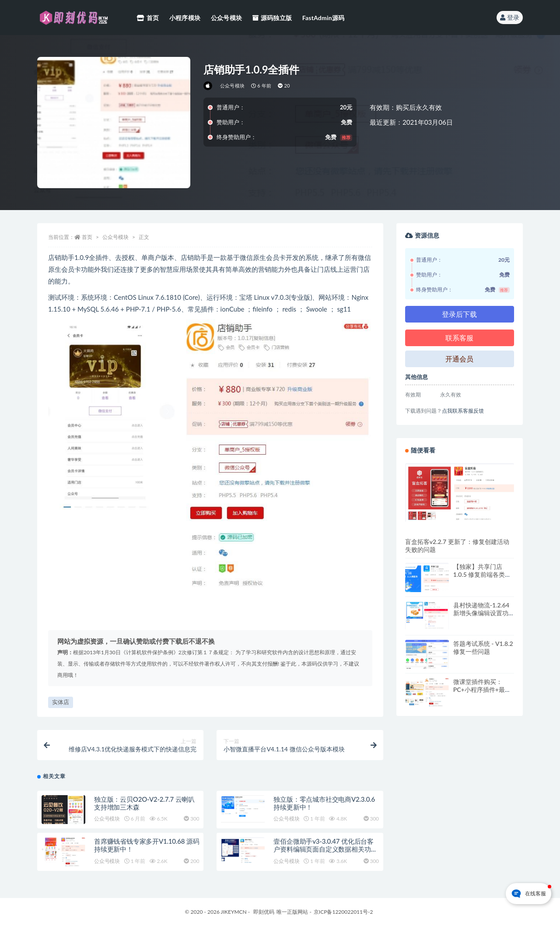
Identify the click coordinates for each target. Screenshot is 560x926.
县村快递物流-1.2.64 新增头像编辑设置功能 (481, 613)
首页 (87, 237)
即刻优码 (264, 912)
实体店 (61, 702)
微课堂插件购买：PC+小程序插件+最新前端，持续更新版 (482, 689)
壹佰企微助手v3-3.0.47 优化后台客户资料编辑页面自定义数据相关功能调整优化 (325, 849)
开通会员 (459, 359)
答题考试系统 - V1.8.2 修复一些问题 (483, 647)
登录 (510, 17)
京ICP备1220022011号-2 (343, 912)
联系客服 (459, 338)
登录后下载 (459, 314)
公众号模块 (232, 86)
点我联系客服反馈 (463, 411)
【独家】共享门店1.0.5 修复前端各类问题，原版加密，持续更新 (482, 578)
